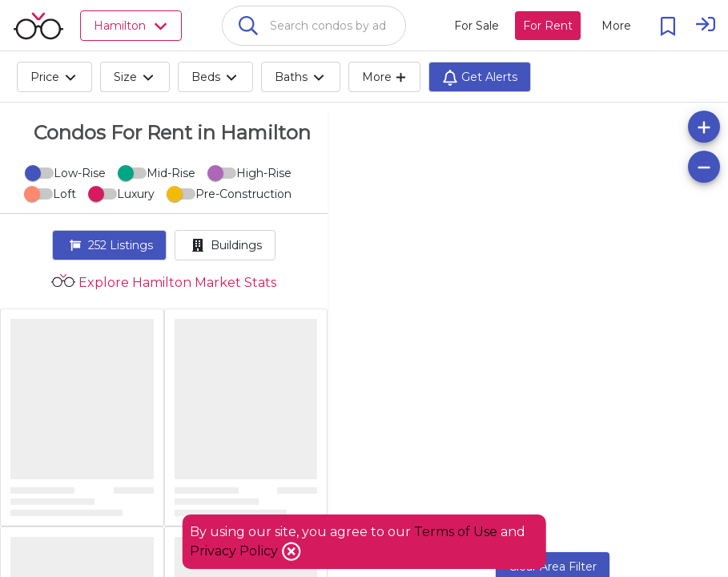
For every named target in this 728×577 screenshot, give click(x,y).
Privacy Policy (235, 551)
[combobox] (314, 26)
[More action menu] (616, 26)
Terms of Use (456, 532)
